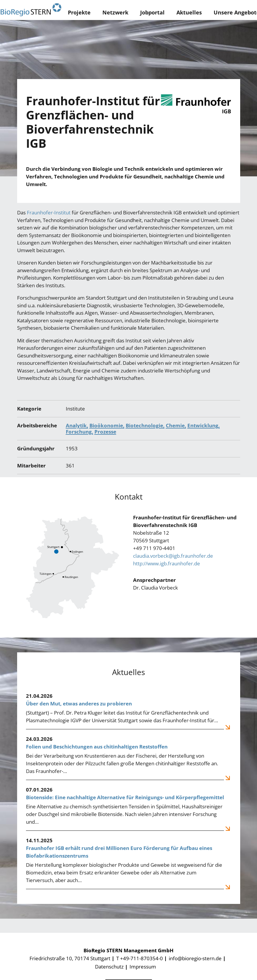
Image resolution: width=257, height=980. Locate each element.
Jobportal (152, 12)
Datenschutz (109, 967)
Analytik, (77, 425)
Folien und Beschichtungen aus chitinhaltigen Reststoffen (97, 747)
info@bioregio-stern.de (195, 958)
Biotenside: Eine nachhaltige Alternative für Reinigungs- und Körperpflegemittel (125, 797)
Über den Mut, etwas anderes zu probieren (79, 704)
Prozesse (105, 432)
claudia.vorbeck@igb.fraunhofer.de (173, 556)
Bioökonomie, (107, 425)
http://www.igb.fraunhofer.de (167, 563)
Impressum (143, 967)
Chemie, (176, 425)
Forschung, (80, 432)
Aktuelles (189, 12)
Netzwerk (115, 12)
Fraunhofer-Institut (49, 212)
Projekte (79, 12)
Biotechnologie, (145, 425)
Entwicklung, (204, 425)
